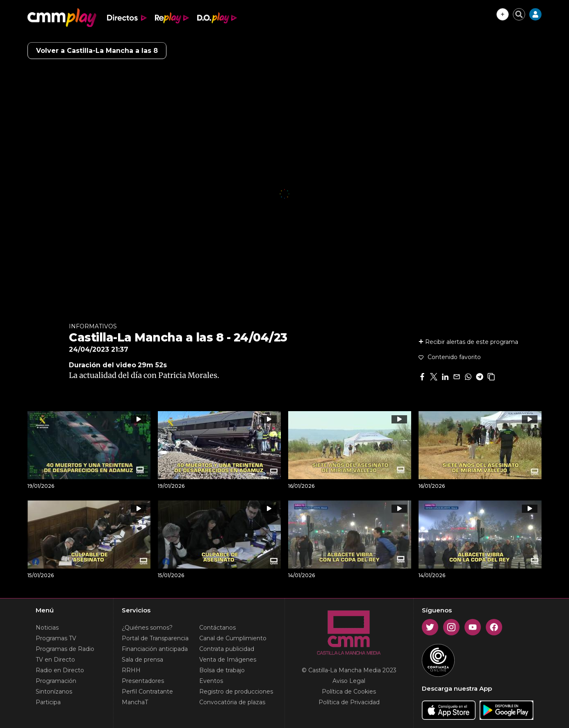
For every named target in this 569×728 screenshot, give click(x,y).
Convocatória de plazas (232, 702)
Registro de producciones (236, 692)
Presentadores (143, 681)
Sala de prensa (142, 660)
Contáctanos (217, 628)
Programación (56, 681)
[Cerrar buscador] (519, 14)
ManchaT (135, 702)
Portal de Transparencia (155, 638)
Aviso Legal (349, 681)
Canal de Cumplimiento (233, 638)
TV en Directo (55, 660)
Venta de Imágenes (228, 660)
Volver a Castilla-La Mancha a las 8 (97, 51)
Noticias (47, 628)
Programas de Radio (65, 649)
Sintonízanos (54, 692)
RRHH (131, 670)
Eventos (211, 681)
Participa (48, 702)
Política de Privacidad (349, 702)
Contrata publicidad (227, 649)
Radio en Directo (60, 670)
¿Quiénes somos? (147, 628)
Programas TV (56, 638)
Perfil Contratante (147, 692)
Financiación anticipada (155, 649)
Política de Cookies (349, 692)
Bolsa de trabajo (222, 670)
